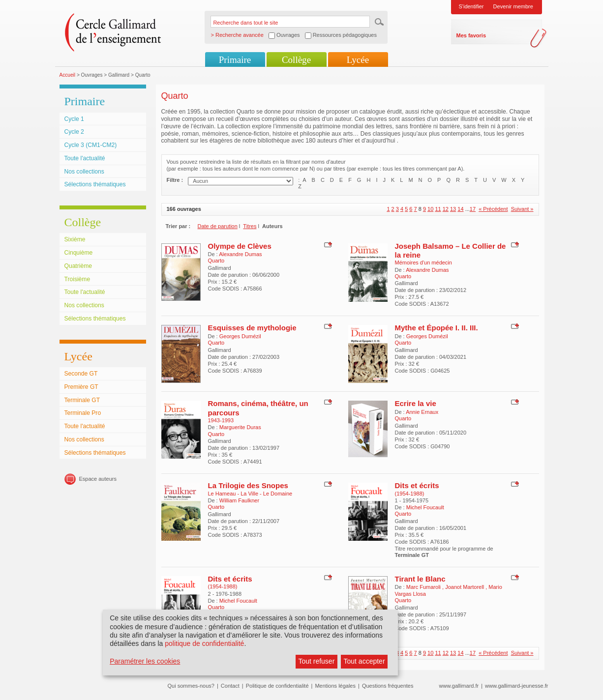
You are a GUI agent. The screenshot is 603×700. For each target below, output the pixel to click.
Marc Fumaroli (424, 587)
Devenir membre (513, 6)
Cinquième (79, 253)
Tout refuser (316, 661)
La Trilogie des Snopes (248, 485)
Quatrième (78, 266)
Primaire (235, 60)
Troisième (77, 279)
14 (460, 209)
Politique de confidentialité (277, 686)
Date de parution (218, 226)
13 (453, 209)
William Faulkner (239, 500)
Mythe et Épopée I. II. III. (437, 328)
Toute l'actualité (85, 158)
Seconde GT (81, 374)
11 (438, 209)
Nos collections (84, 172)
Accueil (68, 75)
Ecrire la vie (416, 403)
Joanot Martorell (465, 587)
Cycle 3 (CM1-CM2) (91, 145)
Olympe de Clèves (240, 246)
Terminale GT (82, 400)
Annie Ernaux (422, 412)
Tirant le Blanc (420, 579)
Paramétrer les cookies (145, 661)
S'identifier (471, 6)
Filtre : (175, 180)
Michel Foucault (425, 507)
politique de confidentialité (204, 643)
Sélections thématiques (95, 184)
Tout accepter (364, 661)
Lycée (358, 60)
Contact (230, 686)
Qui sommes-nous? (191, 686)
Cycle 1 (74, 119)
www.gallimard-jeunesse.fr (516, 686)
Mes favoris (471, 35)
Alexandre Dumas (240, 254)
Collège (296, 60)
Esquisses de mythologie (252, 328)
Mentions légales (335, 686)
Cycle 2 (74, 132)
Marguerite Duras (240, 427)
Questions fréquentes (388, 686)
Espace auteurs (98, 479)
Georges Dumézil (240, 336)
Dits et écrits (417, 485)
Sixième (75, 239)
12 (446, 209)
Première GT (81, 387)
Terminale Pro (83, 413)
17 (473, 209)
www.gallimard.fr (459, 686)
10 (430, 209)
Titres (250, 226)
